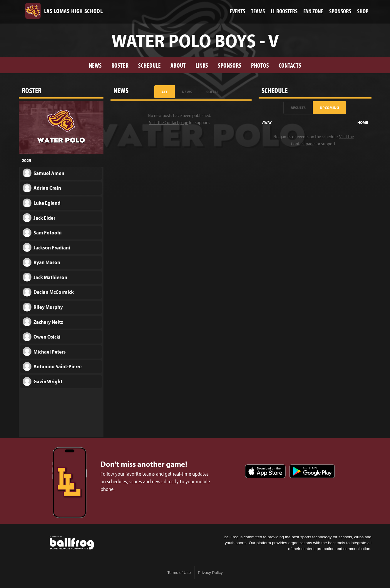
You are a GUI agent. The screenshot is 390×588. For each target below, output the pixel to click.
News (95, 65)
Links (202, 65)
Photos (260, 65)
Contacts (290, 65)
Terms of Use (179, 573)
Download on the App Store (265, 471)
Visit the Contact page (169, 122)
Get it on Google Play (312, 471)
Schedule (149, 65)
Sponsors (230, 65)
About (178, 65)
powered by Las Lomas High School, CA (72, 543)
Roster (120, 65)
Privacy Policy (210, 573)
